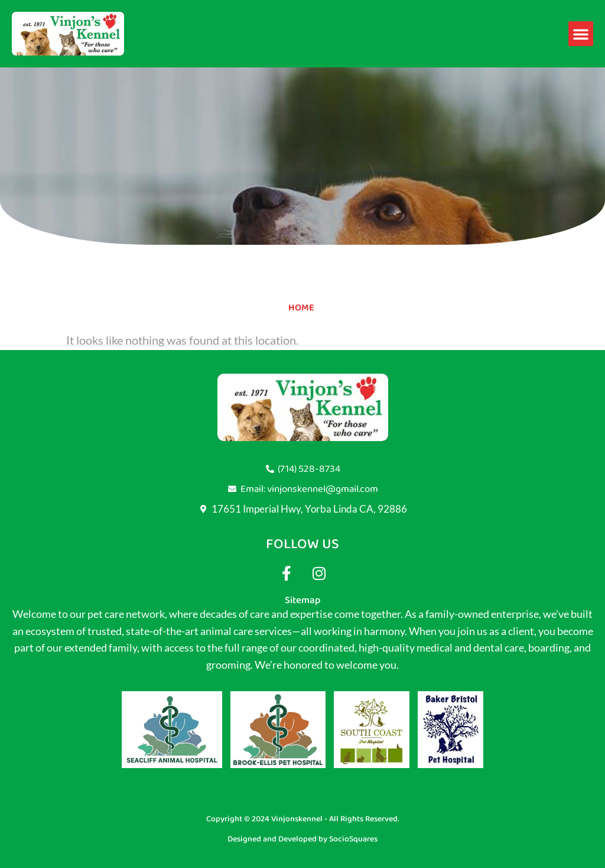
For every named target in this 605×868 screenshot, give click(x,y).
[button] (581, 34)
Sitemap (302, 600)
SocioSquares (353, 839)
